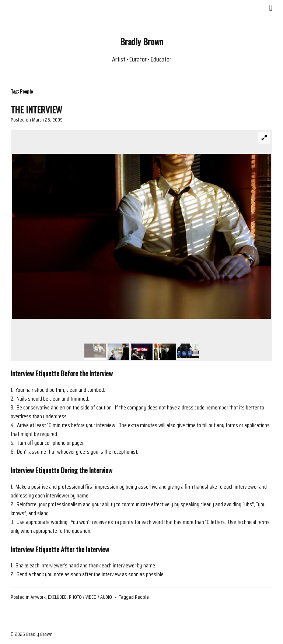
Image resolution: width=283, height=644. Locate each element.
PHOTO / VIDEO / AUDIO (90, 597)
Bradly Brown (142, 41)
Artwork (38, 597)
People (142, 597)
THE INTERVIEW (36, 109)
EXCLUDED (57, 597)
